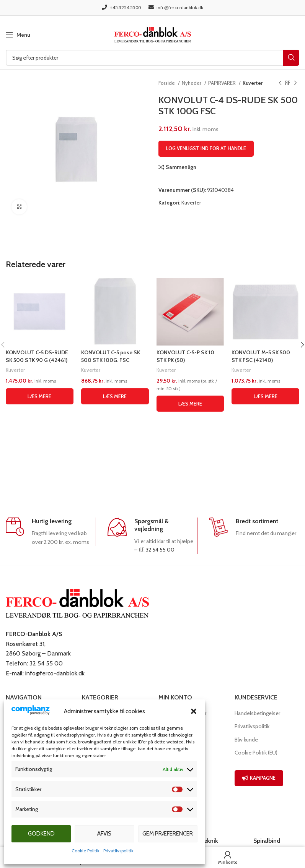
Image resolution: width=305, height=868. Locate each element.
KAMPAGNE (259, 778)
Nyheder (192, 83)
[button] (194, 711)
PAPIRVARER (223, 83)
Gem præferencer (168, 834)
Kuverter (253, 83)
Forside (167, 83)
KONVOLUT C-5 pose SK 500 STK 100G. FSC (111, 356)
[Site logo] (153, 34)
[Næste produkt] (295, 83)
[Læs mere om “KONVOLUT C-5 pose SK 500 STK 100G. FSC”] (115, 396)
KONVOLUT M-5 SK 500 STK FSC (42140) (261, 356)
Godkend (41, 834)
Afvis (104, 834)
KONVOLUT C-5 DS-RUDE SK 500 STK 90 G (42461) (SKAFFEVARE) (37, 360)
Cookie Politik (86, 851)
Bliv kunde (246, 740)
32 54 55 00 (160, 550)
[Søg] (152, 58)
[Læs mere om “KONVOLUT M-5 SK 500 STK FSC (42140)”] (265, 396)
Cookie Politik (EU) (256, 753)
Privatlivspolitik (118, 851)
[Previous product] (280, 83)
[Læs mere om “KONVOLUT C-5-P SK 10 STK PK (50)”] (190, 404)
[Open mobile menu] (18, 35)
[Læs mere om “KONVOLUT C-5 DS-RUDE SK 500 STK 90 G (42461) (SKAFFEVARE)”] (40, 396)
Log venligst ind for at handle (206, 148)
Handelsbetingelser (257, 713)
